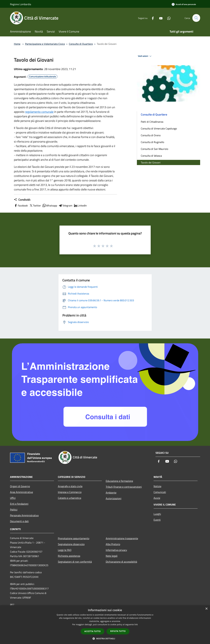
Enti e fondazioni (19, 504)
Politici (14, 510)
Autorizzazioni (114, 498)
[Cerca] (196, 18)
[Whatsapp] (167, 18)
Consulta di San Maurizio (154, 149)
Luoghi (157, 514)
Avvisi (157, 498)
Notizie (157, 486)
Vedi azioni (145, 56)
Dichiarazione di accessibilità (121, 562)
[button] (105, 638)
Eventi (157, 520)
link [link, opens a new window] (136, 625)
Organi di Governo (20, 486)
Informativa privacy (116, 550)
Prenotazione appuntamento (74, 538)
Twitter (35, 205)
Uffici (13, 498)
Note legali (112, 556)
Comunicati (160, 492)
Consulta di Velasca (151, 156)
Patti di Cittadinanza (152, 122)
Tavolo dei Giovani (151, 162)
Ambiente (111, 493)
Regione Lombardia (21, 4)
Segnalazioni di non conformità (75, 562)
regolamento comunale (39, 112)
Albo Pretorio (113, 544)
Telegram (65, 205)
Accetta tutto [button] (92, 631)
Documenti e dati (19, 521)
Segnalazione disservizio (71, 544)
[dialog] (105, 625)
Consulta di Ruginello (152, 142)
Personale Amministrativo (24, 515)
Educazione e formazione (119, 481)
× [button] (206, 609)
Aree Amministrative (22, 492)
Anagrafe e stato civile (70, 486)
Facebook (21, 205)
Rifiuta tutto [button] (118, 631)
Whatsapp (50, 205)
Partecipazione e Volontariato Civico (45, 44)
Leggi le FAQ (65, 550)
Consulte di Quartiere (81, 44)
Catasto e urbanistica (70, 498)
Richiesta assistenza (69, 556)
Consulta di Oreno (151, 135)
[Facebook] (151, 18)
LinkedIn (80, 205)
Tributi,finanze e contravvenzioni (124, 487)
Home (17, 44)
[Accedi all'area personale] (184, 4)
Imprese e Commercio (70, 492)
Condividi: (22, 200)
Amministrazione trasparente (122, 538)
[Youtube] (159, 18)
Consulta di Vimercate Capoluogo (159, 128)
